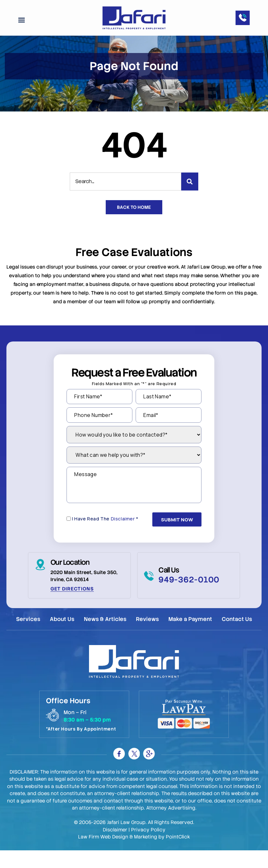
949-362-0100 (189, 598)
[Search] (190, 196)
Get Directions (72, 607)
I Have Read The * (105, 538)
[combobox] (125, 196)
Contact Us (238, 637)
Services (27, 637)
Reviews (148, 637)
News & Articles (105, 637)
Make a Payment (191, 637)
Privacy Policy (148, 847)
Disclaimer (123, 538)
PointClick (178, 855)
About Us (62, 637)
